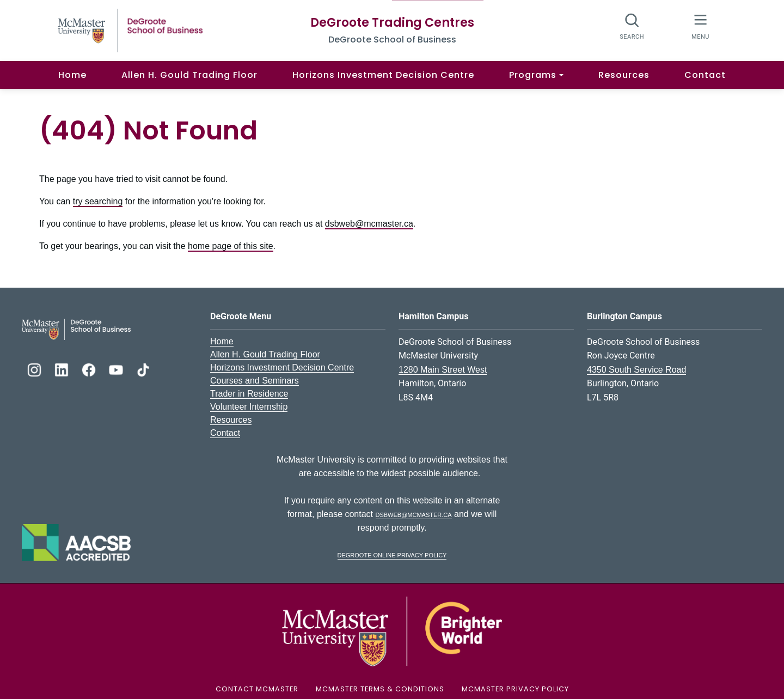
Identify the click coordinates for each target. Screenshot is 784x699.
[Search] (632, 26)
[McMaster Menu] (700, 26)
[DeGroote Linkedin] (63, 369)
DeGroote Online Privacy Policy (392, 554)
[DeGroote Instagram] (35, 369)
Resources (624, 75)
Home (72, 75)
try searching (98, 201)
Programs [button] (533, 75)
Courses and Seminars (255, 381)
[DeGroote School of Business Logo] (76, 328)
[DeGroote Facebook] (90, 369)
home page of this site (231, 246)
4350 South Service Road (636, 370)
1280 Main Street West (443, 370)
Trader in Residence (249, 394)
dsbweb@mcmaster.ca (369, 224)
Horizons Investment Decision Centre (383, 75)
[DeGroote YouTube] (117, 369)
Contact (705, 75)
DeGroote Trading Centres (392, 23)
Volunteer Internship (249, 407)
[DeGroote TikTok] (143, 369)
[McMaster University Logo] (392, 631)
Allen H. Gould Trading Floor (189, 75)
